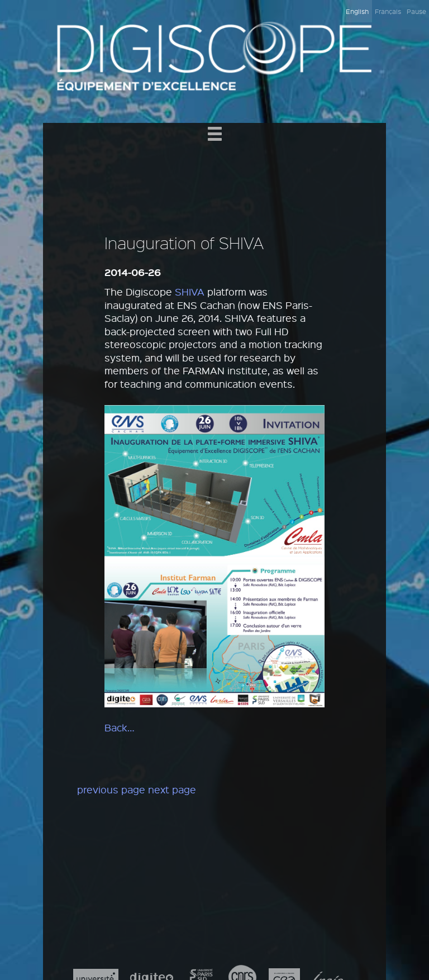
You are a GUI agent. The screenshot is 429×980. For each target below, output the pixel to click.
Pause (416, 11)
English (357, 11)
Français (388, 11)
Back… (120, 727)
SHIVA (190, 292)
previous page (111, 789)
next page (172, 789)
